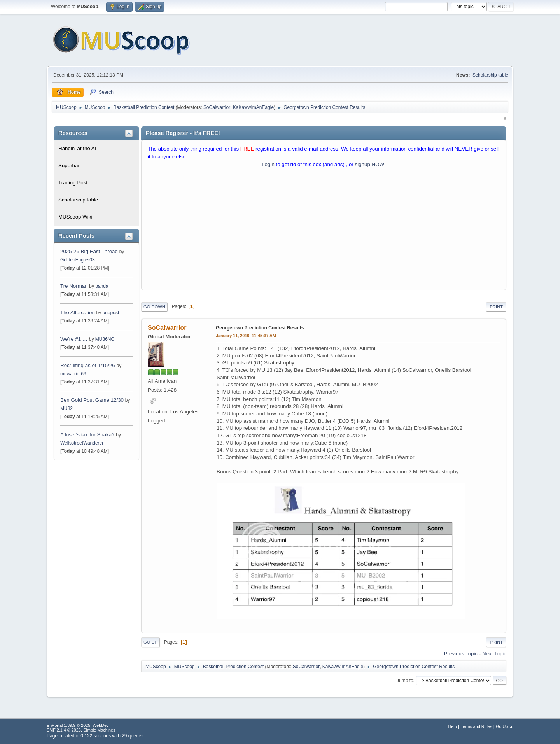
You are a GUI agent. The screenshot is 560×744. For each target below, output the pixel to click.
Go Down (154, 307)
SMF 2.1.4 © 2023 (64, 730)
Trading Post (73, 183)
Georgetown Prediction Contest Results (260, 328)
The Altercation (78, 312)
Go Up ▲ (505, 726)
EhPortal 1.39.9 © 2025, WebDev (78, 725)
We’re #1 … (74, 339)
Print (496, 307)
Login (268, 164)
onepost (111, 313)
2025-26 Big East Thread (89, 251)
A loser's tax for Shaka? (87, 435)
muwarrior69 (73, 374)
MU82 (66, 408)
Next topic (494, 654)
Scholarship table (490, 75)
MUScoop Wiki (75, 217)
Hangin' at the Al (77, 148)
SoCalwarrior (217, 107)
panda (102, 286)
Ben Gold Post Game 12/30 (92, 400)
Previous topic (461, 654)
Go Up (150, 642)
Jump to (405, 680)
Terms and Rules (477, 726)
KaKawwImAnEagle (253, 107)
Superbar (69, 165)
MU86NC (105, 339)
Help (453, 726)
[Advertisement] (324, 231)
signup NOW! (370, 164)
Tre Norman (74, 286)
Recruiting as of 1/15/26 (88, 365)
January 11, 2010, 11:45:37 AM (246, 336)
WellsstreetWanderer (82, 443)
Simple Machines (99, 730)
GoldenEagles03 (78, 260)
